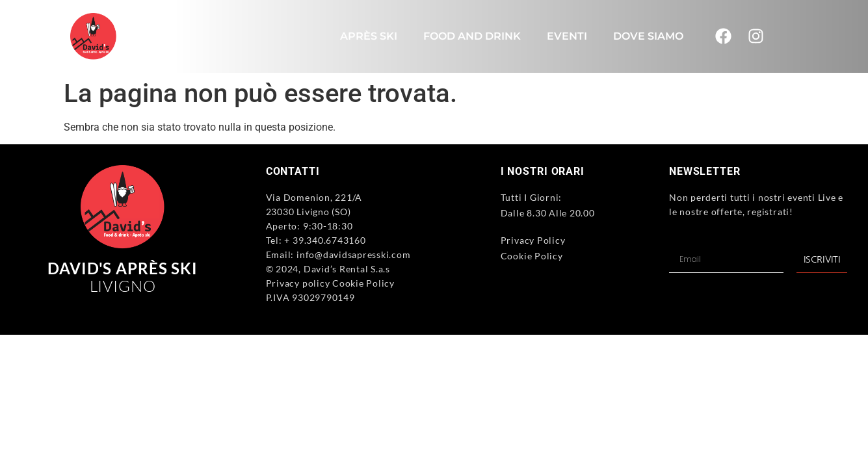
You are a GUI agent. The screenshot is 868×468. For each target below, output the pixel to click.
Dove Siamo (648, 36)
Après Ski (369, 36)
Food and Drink (472, 36)
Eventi (567, 36)
